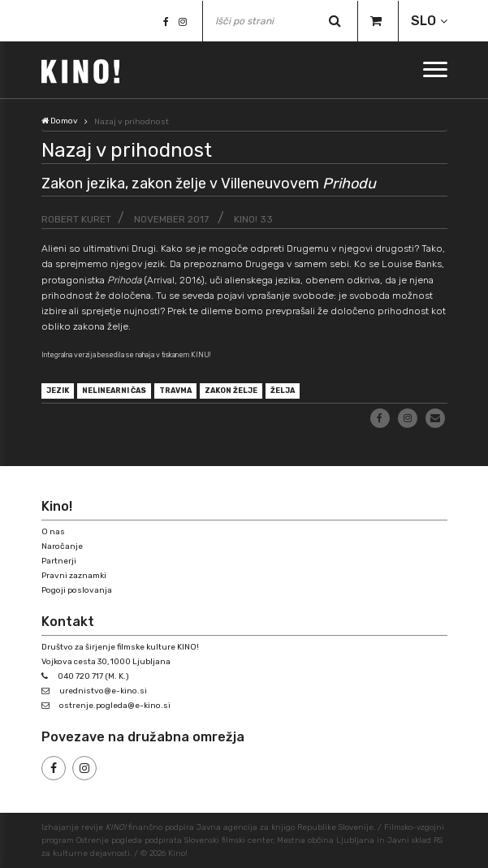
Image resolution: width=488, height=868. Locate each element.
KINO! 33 (253, 219)
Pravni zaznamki (74, 576)
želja (283, 391)
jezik (58, 391)
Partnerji (59, 561)
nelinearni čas (114, 391)
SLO (423, 21)
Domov (60, 121)
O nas (53, 532)
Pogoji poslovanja (77, 590)
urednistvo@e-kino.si (103, 691)
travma (175, 391)
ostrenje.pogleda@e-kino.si (115, 706)
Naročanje (62, 546)
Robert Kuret (76, 219)
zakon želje (231, 391)
